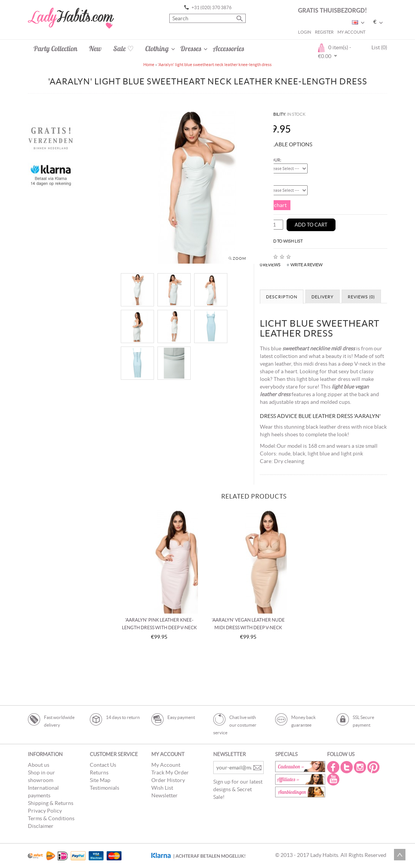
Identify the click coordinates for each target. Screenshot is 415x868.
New (95, 49)
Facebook (334, 767)
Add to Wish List (285, 241)
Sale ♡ (123, 49)
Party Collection (56, 49)
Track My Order (170, 772)
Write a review (306, 265)
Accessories (229, 49)
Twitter (347, 767)
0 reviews (270, 265)
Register (324, 32)
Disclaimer (41, 826)
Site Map (100, 780)
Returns (99, 772)
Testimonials (105, 788)
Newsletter (165, 795)
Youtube (334, 779)
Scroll (400, 855)
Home (149, 65)
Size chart (275, 205)
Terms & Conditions (51, 818)
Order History (168, 780)
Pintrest (374, 767)
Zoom (239, 258)
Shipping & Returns (51, 803)
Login (305, 32)
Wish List (162, 788)
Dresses (191, 49)
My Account (351, 32)
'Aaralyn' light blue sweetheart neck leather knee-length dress (215, 65)
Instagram (361, 767)
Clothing (157, 49)
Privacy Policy (45, 811)
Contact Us (103, 765)
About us (39, 765)
